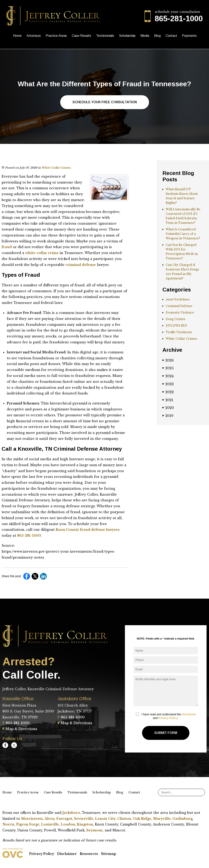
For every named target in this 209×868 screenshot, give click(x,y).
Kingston (85, 824)
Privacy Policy (168, 718)
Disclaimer (189, 714)
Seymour (95, 830)
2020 (168, 408)
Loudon (68, 824)
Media (145, 36)
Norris (8, 824)
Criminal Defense (179, 306)
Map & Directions (20, 729)
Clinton (124, 819)
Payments (189, 36)
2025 (168, 368)
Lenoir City (105, 819)
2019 (168, 416)
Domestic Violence (180, 312)
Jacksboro (71, 813)
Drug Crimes (176, 319)
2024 (168, 376)
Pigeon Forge (28, 824)
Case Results (82, 36)
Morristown (32, 819)
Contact (171, 36)
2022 (168, 392)
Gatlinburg (182, 819)
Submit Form (166, 733)
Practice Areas (56, 36)
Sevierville (84, 819)
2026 (168, 360)
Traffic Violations (179, 332)
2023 (168, 384)
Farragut (64, 819)
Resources (89, 854)
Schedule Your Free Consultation (105, 102)
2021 (168, 400)
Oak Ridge (142, 819)
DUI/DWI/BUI (176, 326)
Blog (157, 36)
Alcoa (49, 819)
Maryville (162, 819)
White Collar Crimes (56, 168)
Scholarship (127, 36)
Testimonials (105, 36)
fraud (7, 247)
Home (17, 36)
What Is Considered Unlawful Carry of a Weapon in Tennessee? (183, 234)
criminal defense (81, 265)
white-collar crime (42, 253)
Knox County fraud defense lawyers (88, 530)
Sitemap (109, 854)
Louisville (50, 824)
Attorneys (34, 36)
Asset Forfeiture (178, 299)
